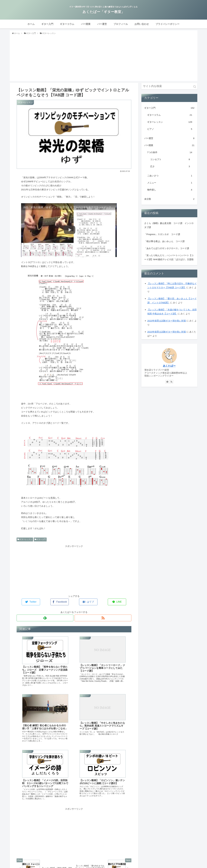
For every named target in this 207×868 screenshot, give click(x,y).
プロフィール (149, 865)
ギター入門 (40, 541)
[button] (195, 88)
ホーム (84, 865)
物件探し (170, 191)
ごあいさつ (170, 177)
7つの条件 (170, 154)
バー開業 (169, 147)
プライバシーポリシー (184, 865)
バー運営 (169, 140)
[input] (169, 88)
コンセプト (170, 161)
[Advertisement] (104, 59)
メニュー (170, 184)
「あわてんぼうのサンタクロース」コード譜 (167, 250)
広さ (170, 168)
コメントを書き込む (74, 845)
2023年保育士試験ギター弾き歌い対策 (167, 322)
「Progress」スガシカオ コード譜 (162, 236)
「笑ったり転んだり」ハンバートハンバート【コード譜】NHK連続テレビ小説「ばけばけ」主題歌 (169, 259)
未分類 (169, 201)
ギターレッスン (25, 541)
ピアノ (170, 131)
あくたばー (169, 367)
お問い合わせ (164, 865)
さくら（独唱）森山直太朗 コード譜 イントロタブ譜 (169, 227)
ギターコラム (170, 117)
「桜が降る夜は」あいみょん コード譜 (164, 243)
